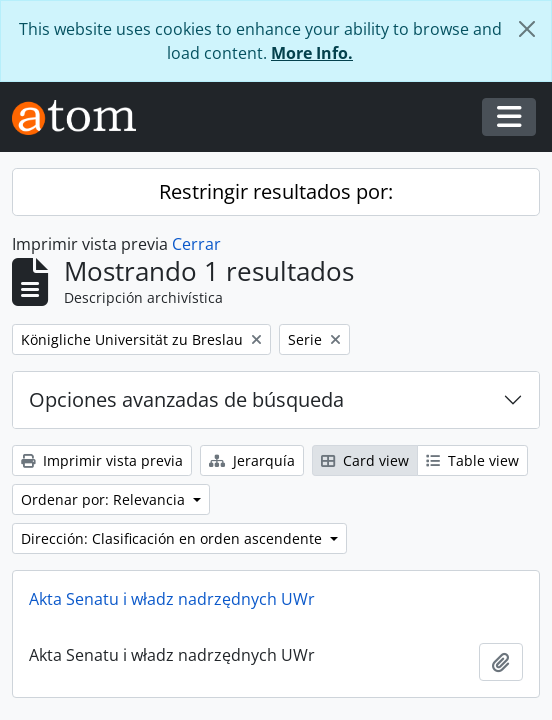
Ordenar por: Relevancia (105, 499)
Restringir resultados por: (276, 191)
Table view (472, 460)
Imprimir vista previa (102, 460)
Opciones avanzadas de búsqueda (186, 399)
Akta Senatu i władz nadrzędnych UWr (172, 599)
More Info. (312, 53)
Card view (365, 460)
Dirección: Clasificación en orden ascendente (173, 538)
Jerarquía (252, 460)
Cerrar (196, 244)
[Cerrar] (527, 29)
